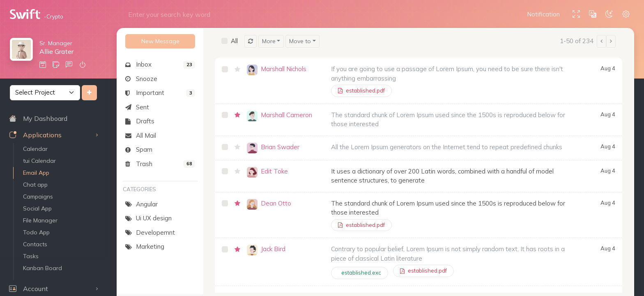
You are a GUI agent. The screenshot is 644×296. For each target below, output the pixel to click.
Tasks (31, 256)
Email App (36, 173)
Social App (37, 208)
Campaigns (38, 197)
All (234, 41)
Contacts (35, 244)
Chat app (35, 185)
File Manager (40, 220)
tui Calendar (39, 161)
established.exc (361, 273)
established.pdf (361, 90)
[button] (545, 15)
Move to (300, 41)
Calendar (35, 149)
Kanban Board (43, 268)
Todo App (36, 232)
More (269, 41)
